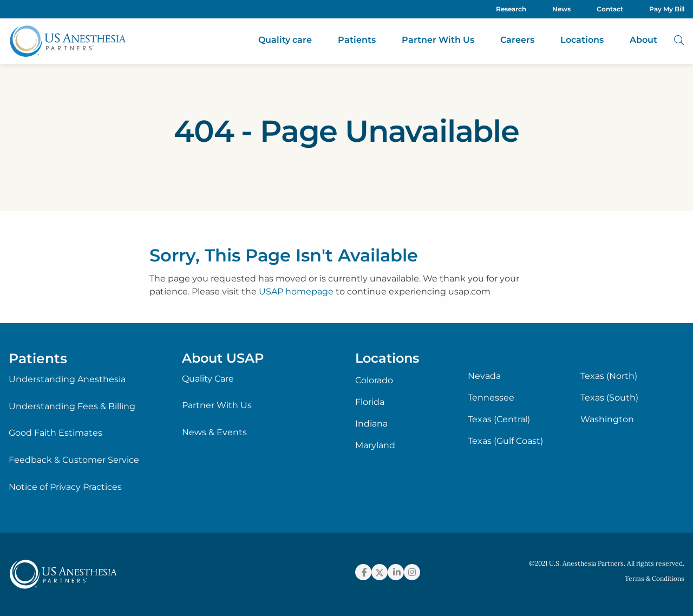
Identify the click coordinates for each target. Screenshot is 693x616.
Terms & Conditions (655, 578)
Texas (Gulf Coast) (505, 441)
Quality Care (208, 379)
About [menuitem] (643, 40)
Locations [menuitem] (582, 40)
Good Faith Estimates (55, 433)
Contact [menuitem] (610, 9)
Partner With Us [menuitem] (438, 40)
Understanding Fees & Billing (72, 406)
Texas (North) (609, 376)
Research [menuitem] (511, 9)
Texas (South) (609, 398)
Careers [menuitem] (517, 40)
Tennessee (491, 398)
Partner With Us (217, 405)
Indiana (371, 424)
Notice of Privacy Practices (65, 487)
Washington (607, 420)
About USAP (223, 358)
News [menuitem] (561, 9)
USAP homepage (296, 291)
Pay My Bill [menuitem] (667, 9)
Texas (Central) (499, 420)
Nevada (484, 376)
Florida (370, 402)
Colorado (374, 381)
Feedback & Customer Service (74, 460)
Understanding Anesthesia (67, 379)
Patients (38, 358)
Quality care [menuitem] (285, 40)
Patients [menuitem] (357, 40)
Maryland (375, 445)
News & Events (214, 432)
